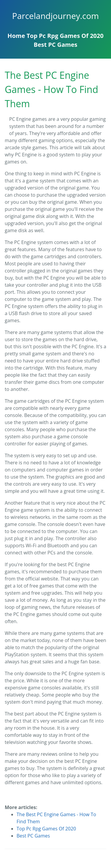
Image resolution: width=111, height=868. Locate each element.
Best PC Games (56, 45)
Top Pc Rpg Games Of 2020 (65, 36)
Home (16, 36)
